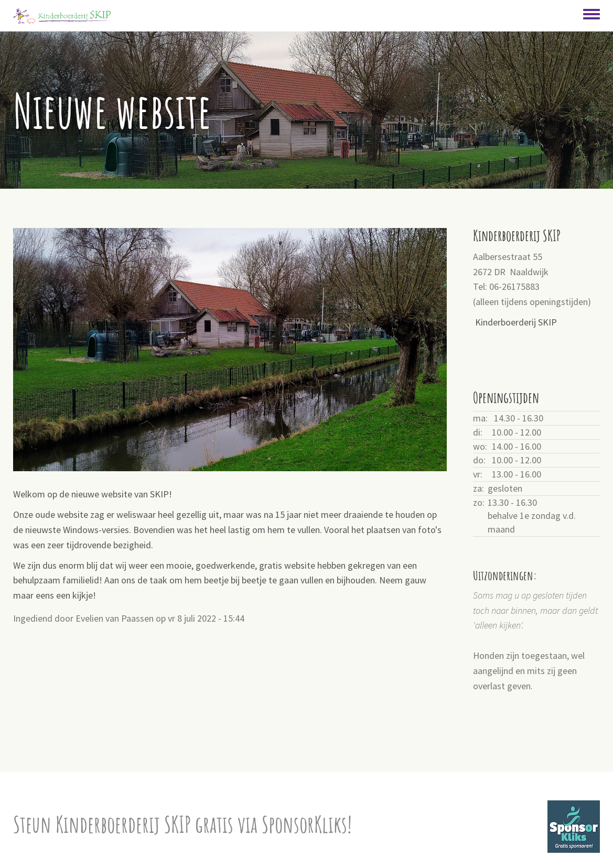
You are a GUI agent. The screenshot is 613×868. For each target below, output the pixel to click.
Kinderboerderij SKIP (516, 322)
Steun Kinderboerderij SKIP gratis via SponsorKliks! (182, 824)
